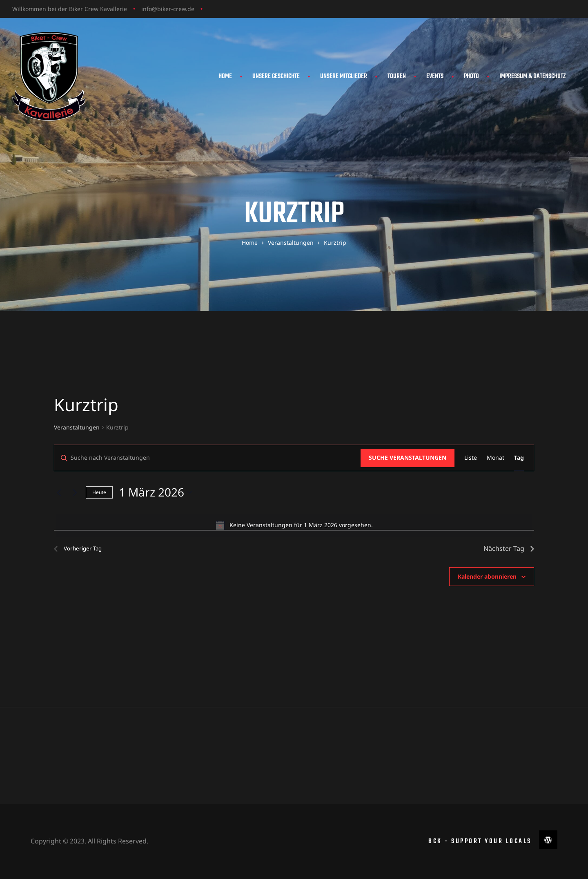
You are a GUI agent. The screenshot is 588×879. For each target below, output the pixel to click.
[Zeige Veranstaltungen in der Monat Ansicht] (496, 458)
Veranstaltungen (77, 427)
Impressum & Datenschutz (532, 76)
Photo (471, 76)
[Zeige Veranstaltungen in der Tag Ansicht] (519, 458)
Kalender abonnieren (487, 576)
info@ (149, 9)
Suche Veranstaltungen (408, 457)
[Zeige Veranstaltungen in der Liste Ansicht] (471, 458)
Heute (99, 492)
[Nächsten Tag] (75, 492)
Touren (397, 76)
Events (435, 76)
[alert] (294, 525)
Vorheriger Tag (82, 548)
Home (225, 76)
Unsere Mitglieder (344, 76)
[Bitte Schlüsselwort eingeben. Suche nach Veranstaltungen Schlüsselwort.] (207, 458)
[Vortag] (59, 492)
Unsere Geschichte (276, 76)
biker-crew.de (176, 9)
